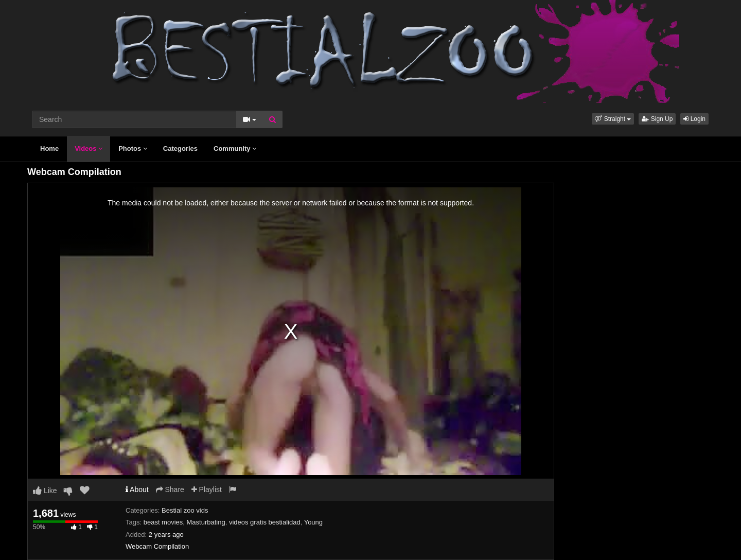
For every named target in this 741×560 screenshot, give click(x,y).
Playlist (207, 489)
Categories (180, 148)
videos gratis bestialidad (265, 522)
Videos (89, 148)
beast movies (163, 522)
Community (235, 148)
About (137, 489)
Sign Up (657, 119)
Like (45, 491)
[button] (613, 119)
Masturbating (206, 522)
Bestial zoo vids (185, 510)
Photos (133, 148)
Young (313, 522)
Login (694, 119)
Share (170, 489)
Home (49, 148)
